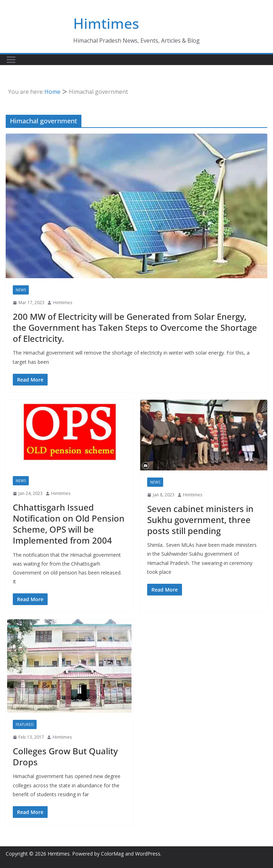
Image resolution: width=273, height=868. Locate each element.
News (21, 290)
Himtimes (106, 23)
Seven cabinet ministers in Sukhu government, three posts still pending (200, 520)
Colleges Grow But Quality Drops (65, 756)
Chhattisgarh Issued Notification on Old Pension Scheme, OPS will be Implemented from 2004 (69, 524)
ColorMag (112, 854)
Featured (25, 724)
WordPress (148, 854)
